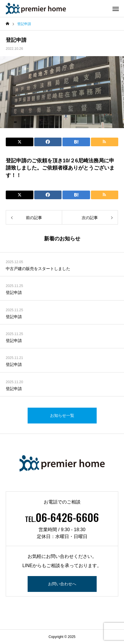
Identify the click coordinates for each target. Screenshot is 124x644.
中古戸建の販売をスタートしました (38, 269)
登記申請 (14, 292)
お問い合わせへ (62, 584)
